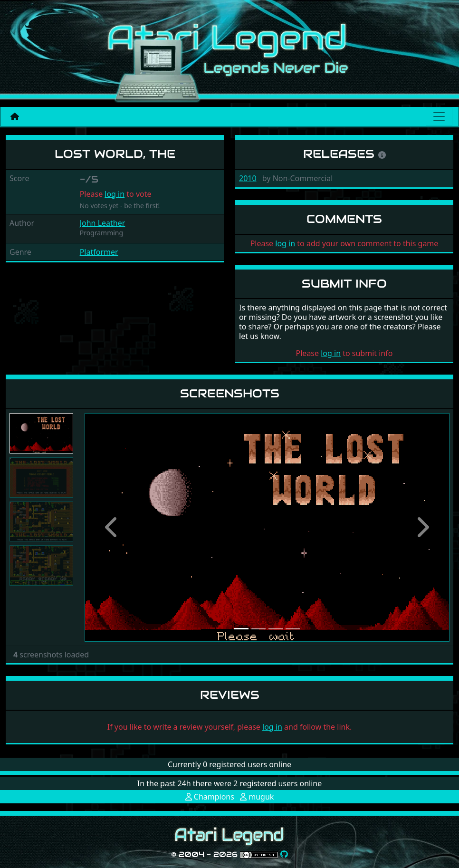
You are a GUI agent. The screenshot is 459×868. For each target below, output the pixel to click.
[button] (112, 527)
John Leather (103, 223)
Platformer (99, 252)
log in (115, 194)
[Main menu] (439, 116)
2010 (248, 178)
